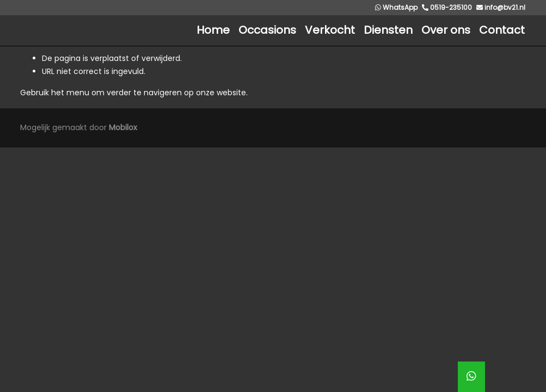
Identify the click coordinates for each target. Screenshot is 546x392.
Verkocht (330, 30)
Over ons (446, 30)
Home (213, 30)
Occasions (267, 30)
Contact (502, 30)
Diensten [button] (388, 30)
